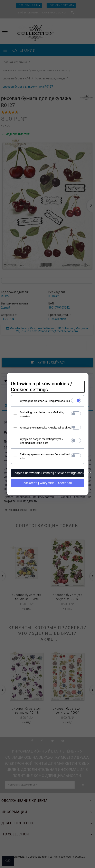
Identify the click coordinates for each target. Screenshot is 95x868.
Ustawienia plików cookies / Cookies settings (41, 387)
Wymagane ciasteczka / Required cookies (45, 401)
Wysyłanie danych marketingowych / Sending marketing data (42, 441)
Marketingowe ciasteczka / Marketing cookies (42, 414)
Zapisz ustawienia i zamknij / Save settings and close (49, 473)
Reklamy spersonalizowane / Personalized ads (45, 456)
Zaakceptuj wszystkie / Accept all (47, 483)
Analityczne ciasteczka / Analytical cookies (46, 428)
